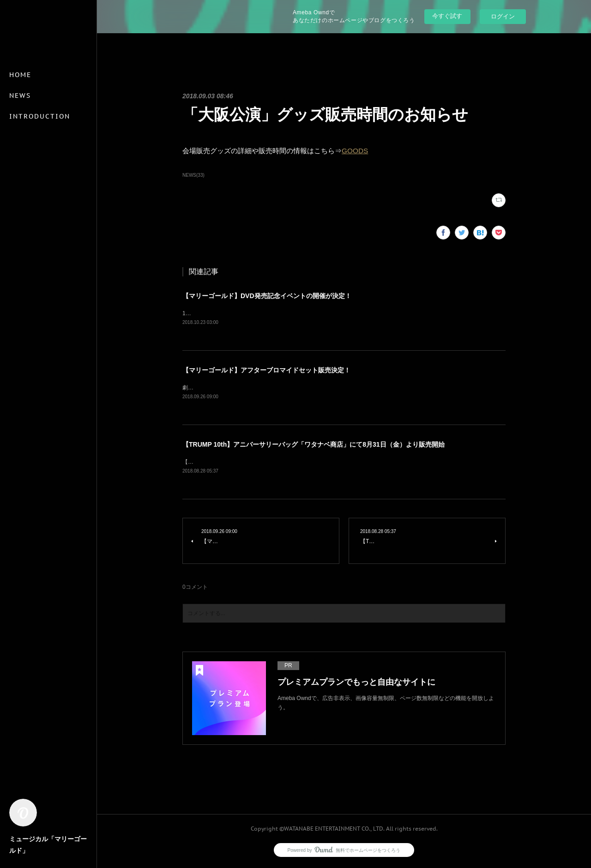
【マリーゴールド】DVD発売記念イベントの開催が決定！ (267, 296)
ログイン (503, 16)
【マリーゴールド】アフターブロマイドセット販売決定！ (266, 371)
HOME (20, 75)
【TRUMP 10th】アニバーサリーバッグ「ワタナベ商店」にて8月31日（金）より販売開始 (314, 445)
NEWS (20, 96)
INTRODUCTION (40, 116)
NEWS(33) (193, 175)
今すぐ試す (447, 16)
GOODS (355, 151)
